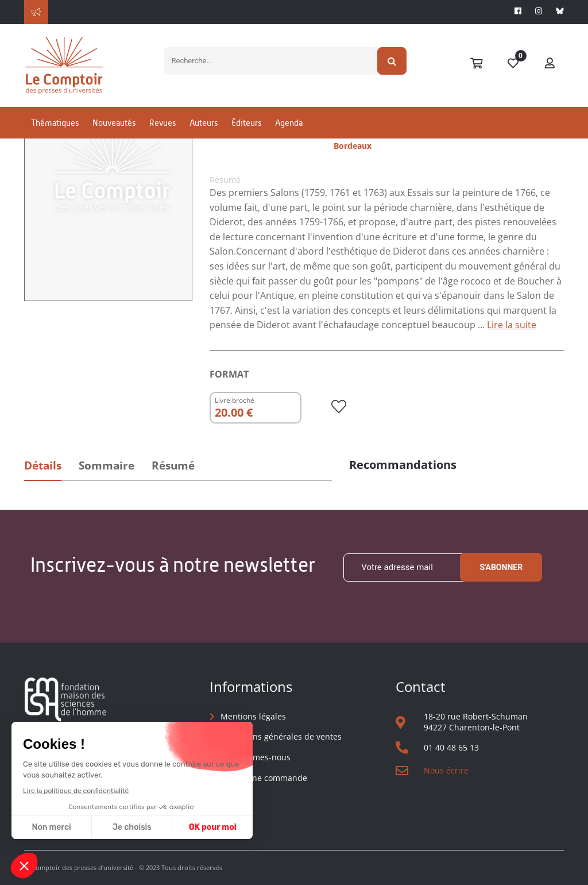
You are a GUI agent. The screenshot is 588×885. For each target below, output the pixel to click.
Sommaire (107, 465)
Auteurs (204, 123)
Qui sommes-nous (256, 757)
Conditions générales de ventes (281, 736)
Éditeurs (246, 123)
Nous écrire (446, 770)
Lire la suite (512, 325)
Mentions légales (253, 716)
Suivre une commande (264, 778)
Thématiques (55, 123)
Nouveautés (114, 123)
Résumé (173, 465)
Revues (163, 123)
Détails (43, 465)
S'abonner (501, 567)
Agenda (289, 123)
